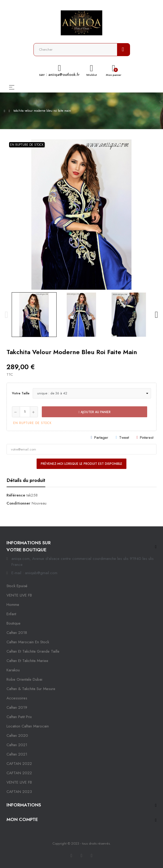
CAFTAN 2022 (19, 764)
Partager (101, 438)
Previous (6, 315)
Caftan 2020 (17, 736)
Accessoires (17, 698)
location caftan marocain (28, 726)
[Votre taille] (92, 393)
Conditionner (18, 503)
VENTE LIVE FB (19, 595)
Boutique (13, 623)
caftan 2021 (17, 745)
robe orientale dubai (24, 679)
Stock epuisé (17, 586)
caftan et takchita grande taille (33, 651)
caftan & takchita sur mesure (31, 689)
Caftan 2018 (17, 633)
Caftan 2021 (17, 754)
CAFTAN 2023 (19, 792)
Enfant (11, 614)
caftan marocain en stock (28, 642)
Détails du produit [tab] (26, 480)
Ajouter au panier (94, 412)
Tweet (124, 438)
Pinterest (147, 438)
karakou (13, 670)
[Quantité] (25, 412)
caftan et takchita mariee (27, 661)
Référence (16, 495)
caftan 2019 (17, 707)
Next (157, 315)
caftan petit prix (19, 717)
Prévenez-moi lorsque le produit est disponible (81, 464)
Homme (13, 605)
